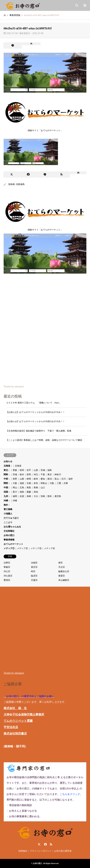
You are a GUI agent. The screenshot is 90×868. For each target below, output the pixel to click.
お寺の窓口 (9, 535)
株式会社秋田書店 (15, 733)
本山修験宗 (64, 580)
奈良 (36, 483)
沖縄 (15, 501)
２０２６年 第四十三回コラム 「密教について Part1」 (34, 403)
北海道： (8, 466)
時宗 (33, 571)
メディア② (22, 548)
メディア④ (49, 548)
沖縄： (7, 501)
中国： (7, 488)
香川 (15, 492)
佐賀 (22, 496)
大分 (36, 496)
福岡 (15, 496)
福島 (50, 470)
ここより (8, 522)
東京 (50, 474)
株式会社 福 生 (15, 708)
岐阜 (36, 479)
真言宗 (34, 567)
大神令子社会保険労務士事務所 (24, 714)
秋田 (22, 470)
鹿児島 (58, 496)
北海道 (18, 466)
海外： (7, 505)
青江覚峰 (8, 509)
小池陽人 (8, 514)
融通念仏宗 (64, 571)
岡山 (15, 488)
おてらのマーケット (13, 544)
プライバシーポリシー (41, 851)
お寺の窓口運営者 (63, 851)
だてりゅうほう (11, 518)
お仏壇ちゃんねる (12, 527)
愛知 (43, 479)
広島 (22, 488)
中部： (7, 479)
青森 (15, 470)
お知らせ (8, 461)
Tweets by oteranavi (14, 387)
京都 (29, 483)
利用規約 (23, 851)
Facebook (45, 844)
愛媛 (29, 492)
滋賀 (22, 483)
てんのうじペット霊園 (18, 721)
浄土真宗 (8, 576)
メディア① (9, 548)
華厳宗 (7, 567)
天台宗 (62, 567)
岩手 (29, 470)
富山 (57, 479)
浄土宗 (7, 571)
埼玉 (36, 474)
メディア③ (36, 548)
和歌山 (44, 483)
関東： (7, 474)
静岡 (29, 479)
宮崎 (43, 496)
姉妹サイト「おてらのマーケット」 (45, 129)
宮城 (43, 470)
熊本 (50, 496)
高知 (36, 492)
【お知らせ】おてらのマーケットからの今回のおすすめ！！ (35, 412)
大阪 (15, 483)
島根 (36, 488)
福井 (71, 479)
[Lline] (13, 45)
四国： (7, 492)
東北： (7, 470)
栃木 (22, 474)
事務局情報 (9, 540)
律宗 (60, 563)
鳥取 (29, 488)
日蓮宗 (34, 580)
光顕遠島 (20, 184)
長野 (15, 479)
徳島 (22, 492)
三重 (59, 483)
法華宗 (7, 563)
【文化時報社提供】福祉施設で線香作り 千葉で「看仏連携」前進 (39, 431)
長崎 (29, 496)
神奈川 (58, 474)
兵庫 (66, 483)
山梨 (22, 479)
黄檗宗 (62, 576)
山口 (43, 488)
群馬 (29, 474)
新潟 (50, 479)
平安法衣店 (11, 727)
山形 (36, 470)
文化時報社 (9, 531)
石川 (64, 479)
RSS (51, 844)
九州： (7, 496)
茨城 (15, 474)
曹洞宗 (7, 580)
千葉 (43, 474)
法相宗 (34, 563)
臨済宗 (34, 576)
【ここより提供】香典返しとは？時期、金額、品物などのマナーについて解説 (44, 440)
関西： (7, 483)
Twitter (39, 844)
